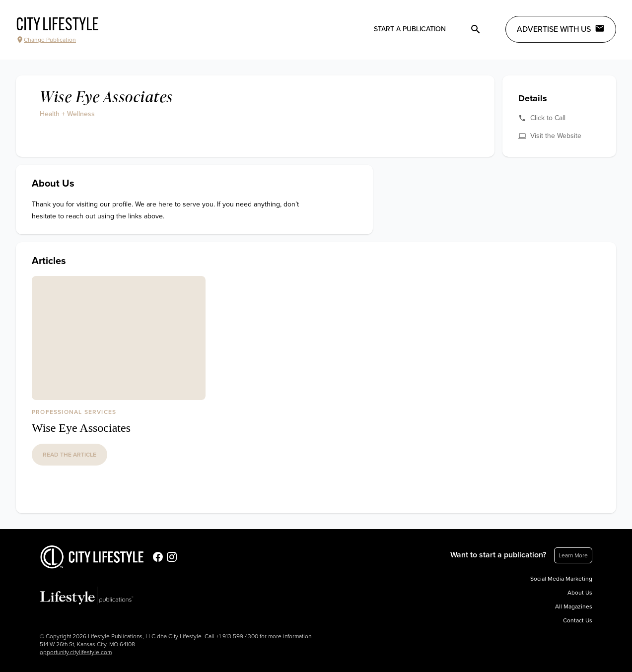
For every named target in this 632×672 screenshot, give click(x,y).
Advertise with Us (561, 29)
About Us (580, 593)
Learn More (573, 555)
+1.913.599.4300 (237, 636)
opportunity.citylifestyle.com (76, 652)
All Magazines (574, 606)
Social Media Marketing (561, 579)
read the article (70, 455)
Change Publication (46, 40)
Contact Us (578, 620)
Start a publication (410, 29)
